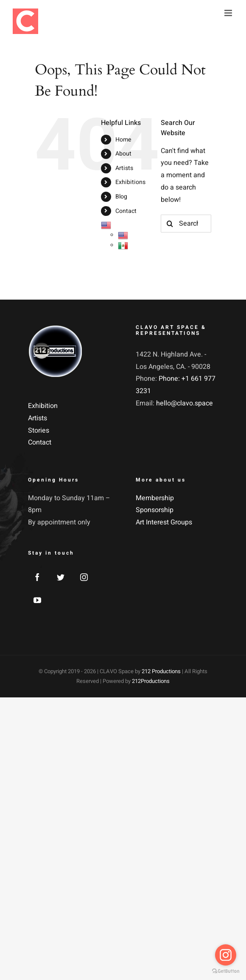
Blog (121, 197)
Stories (39, 431)
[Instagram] (84, 577)
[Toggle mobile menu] (229, 13)
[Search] (170, 224)
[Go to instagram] (226, 955)
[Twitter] (61, 577)
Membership (155, 498)
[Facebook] (37, 577)
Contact (126, 211)
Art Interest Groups (164, 522)
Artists (124, 168)
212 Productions (161, 671)
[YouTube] (37, 600)
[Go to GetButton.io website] (226, 971)
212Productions (151, 681)
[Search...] (186, 224)
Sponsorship (155, 510)
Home (123, 140)
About (123, 154)
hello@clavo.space (184, 403)
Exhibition (43, 406)
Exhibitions (130, 182)
